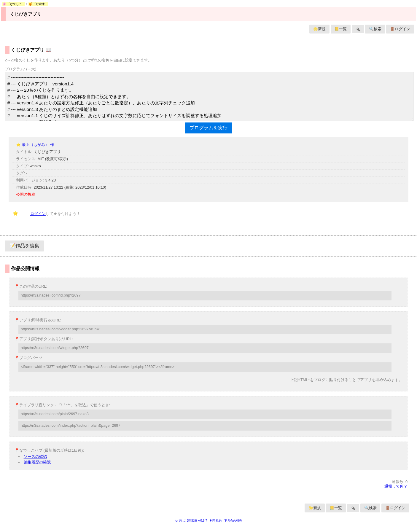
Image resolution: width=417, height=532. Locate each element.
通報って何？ (396, 486)
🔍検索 (375, 29)
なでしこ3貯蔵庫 (186, 521)
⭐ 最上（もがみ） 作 (35, 145)
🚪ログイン (400, 29)
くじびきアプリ (26, 14)
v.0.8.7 (203, 521)
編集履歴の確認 (37, 462)
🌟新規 (319, 29)
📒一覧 (340, 29)
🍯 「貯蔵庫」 (38, 4)
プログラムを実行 (208, 128)
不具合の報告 (233, 521)
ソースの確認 (35, 457)
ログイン (38, 214)
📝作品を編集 (24, 246)
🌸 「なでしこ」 (14, 4)
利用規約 (216, 521)
